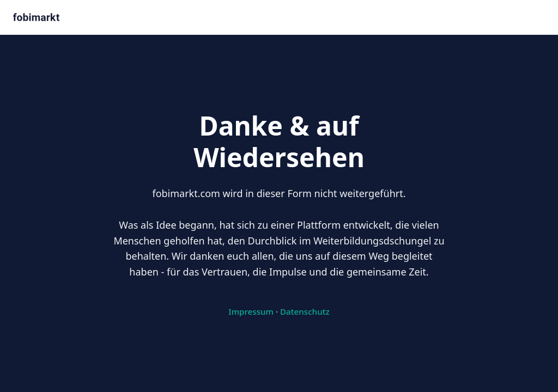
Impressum (251, 311)
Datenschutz (305, 311)
